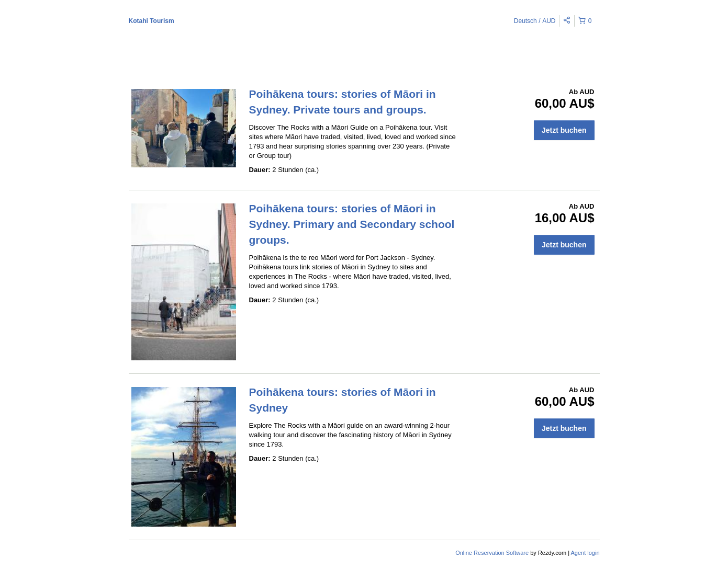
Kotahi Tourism (152, 21)
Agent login (585, 553)
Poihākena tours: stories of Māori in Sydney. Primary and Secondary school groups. (352, 224)
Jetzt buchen (564, 130)
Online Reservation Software (492, 553)
